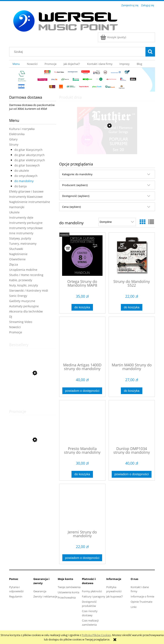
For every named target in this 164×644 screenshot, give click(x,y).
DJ (11, 317)
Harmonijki (17, 207)
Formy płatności (92, 591)
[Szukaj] (150, 52)
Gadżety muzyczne (22, 301)
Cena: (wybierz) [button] (71, 207)
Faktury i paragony (94, 596)
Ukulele (14, 212)
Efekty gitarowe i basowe (26, 191)
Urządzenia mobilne (23, 270)
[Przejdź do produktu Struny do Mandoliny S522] (132, 256)
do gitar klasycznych (28, 150)
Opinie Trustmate (141, 602)
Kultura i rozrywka (22, 129)
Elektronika (17, 134)
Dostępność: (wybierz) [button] (76, 196)
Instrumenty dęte (21, 217)
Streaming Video (21, 322)
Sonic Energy (18, 296)
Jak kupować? (115, 596)
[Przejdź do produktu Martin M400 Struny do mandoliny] (132, 339)
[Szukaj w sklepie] (78, 52)
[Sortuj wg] (117, 222)
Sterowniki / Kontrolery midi (29, 290)
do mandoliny (24, 181)
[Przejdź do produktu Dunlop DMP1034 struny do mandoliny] (132, 423)
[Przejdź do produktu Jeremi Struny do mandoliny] (82, 507)
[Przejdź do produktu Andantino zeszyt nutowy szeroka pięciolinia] (33, 393)
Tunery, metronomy (23, 244)
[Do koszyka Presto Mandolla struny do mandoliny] (82, 474)
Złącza (14, 264)
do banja (21, 186)
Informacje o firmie (142, 596)
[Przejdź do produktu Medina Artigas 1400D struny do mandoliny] (82, 339)
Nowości (15, 327)
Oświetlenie (17, 259)
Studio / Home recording (26, 275)
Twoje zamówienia (69, 587)
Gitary (13, 139)
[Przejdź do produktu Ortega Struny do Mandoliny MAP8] (82, 256)
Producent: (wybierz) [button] (75, 185)
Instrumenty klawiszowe (26, 197)
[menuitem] (16, 64)
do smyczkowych (26, 176)
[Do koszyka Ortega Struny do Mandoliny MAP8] (82, 307)
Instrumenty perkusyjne (26, 223)
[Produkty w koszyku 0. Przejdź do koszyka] (113, 37)
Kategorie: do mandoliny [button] (77, 174)
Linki (134, 607)
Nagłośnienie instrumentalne (30, 202)
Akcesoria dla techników (26, 311)
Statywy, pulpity (20, 238)
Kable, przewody (21, 280)
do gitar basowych (27, 165)
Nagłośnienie (18, 254)
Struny (14, 144)
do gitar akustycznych (29, 155)
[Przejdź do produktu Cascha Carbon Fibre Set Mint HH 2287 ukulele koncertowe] (33, 459)
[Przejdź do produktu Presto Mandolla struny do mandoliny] (82, 423)
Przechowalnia (67, 597)
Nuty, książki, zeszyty (24, 285)
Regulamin (16, 596)
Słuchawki (16, 249)
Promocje (16, 332)
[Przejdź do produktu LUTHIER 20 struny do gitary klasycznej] (107, 145)
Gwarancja (40, 591)
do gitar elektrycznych (30, 160)
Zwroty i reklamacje (45, 596)
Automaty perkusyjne (24, 306)
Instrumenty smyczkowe (26, 228)
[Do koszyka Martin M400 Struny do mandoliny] (131, 391)
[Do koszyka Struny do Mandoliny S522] (131, 307)
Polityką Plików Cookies (96, 635)
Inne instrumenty (21, 233)
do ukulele (22, 171)
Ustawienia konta (68, 592)
